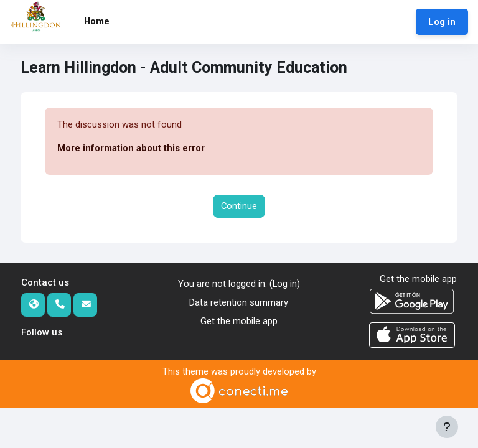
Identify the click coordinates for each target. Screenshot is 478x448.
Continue (239, 206)
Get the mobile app (239, 321)
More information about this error (131, 148)
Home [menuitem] (97, 21)
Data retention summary (239, 302)
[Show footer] (447, 427)
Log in (442, 22)
